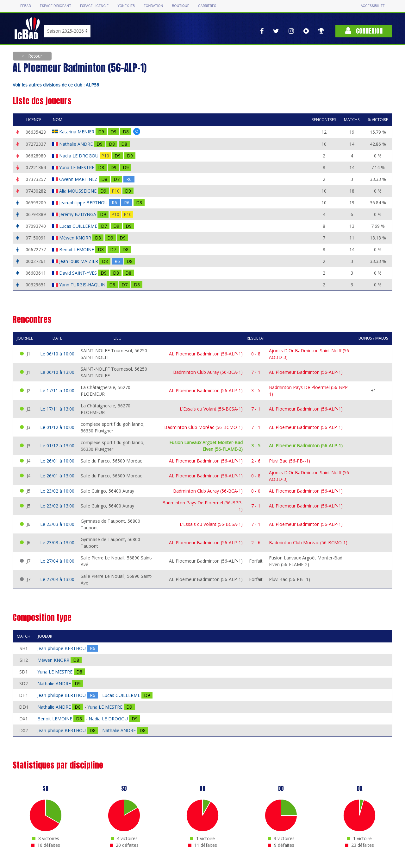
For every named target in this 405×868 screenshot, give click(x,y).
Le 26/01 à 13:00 (57, 476)
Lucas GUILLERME (79, 226)
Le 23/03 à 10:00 (57, 524)
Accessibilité (373, 6)
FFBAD (26, 6)
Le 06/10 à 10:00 (57, 354)
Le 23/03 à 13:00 (57, 542)
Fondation (153, 6)
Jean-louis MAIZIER (79, 261)
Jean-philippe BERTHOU (84, 203)
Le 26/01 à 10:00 (57, 461)
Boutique (180, 6)
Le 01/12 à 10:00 (57, 427)
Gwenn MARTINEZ (79, 179)
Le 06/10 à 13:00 (57, 372)
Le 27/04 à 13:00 (57, 579)
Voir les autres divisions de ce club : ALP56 (56, 85)
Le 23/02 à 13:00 (57, 506)
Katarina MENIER (77, 132)
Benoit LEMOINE (77, 249)
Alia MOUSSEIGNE (78, 191)
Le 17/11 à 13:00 (57, 409)
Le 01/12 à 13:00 (57, 446)
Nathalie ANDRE (77, 144)
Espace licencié (94, 6)
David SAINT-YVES (79, 273)
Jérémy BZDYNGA (78, 214)
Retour (34, 56)
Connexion (364, 31)
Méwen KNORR (76, 238)
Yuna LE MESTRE (77, 167)
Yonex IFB (126, 6)
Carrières (207, 6)
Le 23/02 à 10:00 (57, 491)
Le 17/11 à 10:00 (57, 390)
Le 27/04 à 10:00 (57, 561)
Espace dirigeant (56, 6)
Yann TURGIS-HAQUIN (83, 285)
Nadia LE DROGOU (79, 156)
